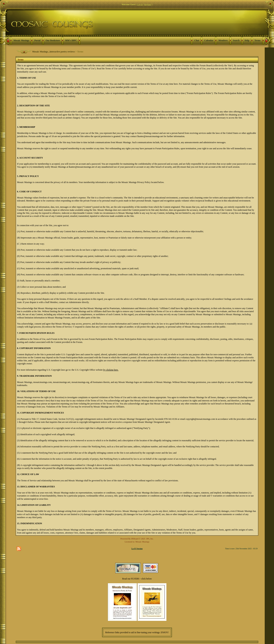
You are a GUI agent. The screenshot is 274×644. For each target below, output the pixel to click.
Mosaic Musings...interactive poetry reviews (54, 52)
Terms (257, 40)
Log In (140, 4)
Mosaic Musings (21, 40)
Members (223, 40)
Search (236, 40)
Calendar (209, 40)
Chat (197, 40)
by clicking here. (111, 370)
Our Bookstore (53, 40)
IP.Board (135, 539)
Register (148, 4)
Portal (37, 40)
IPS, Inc (150, 539)
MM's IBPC (71, 40)
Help (247, 40)
